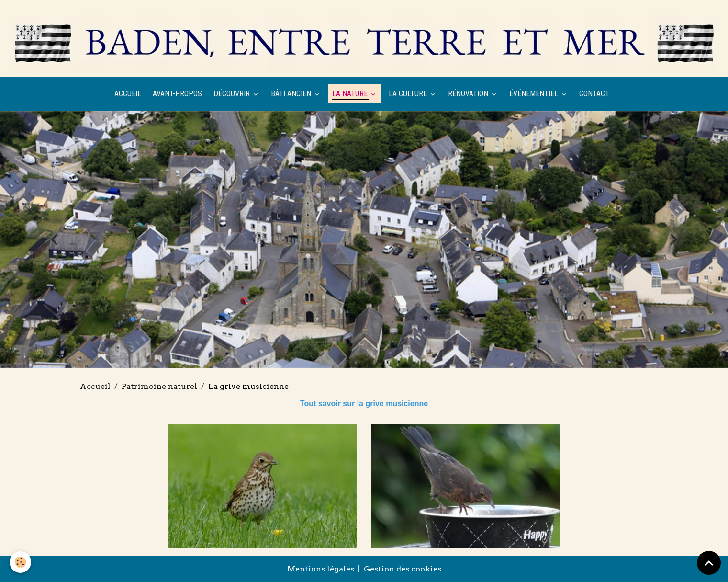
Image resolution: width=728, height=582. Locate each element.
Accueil (128, 94)
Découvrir (233, 94)
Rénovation (469, 94)
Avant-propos (177, 94)
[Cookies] (20, 562)
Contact (594, 94)
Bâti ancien (292, 94)
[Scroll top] (709, 563)
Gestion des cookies (403, 569)
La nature (351, 94)
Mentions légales (321, 569)
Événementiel (535, 94)
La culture (409, 94)
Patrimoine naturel (159, 386)
